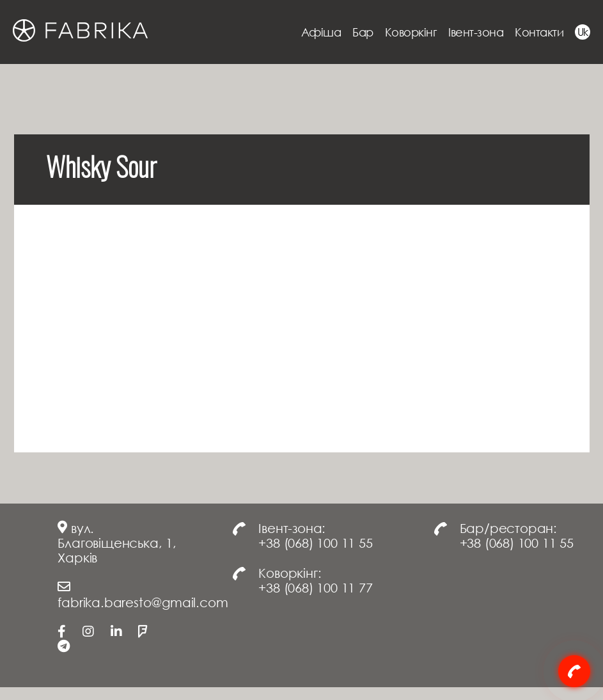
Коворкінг (411, 32)
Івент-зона (476, 32)
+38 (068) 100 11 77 (315, 587)
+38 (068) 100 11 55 (315, 543)
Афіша (321, 32)
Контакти (539, 32)
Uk (583, 32)
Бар (363, 32)
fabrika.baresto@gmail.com (143, 602)
